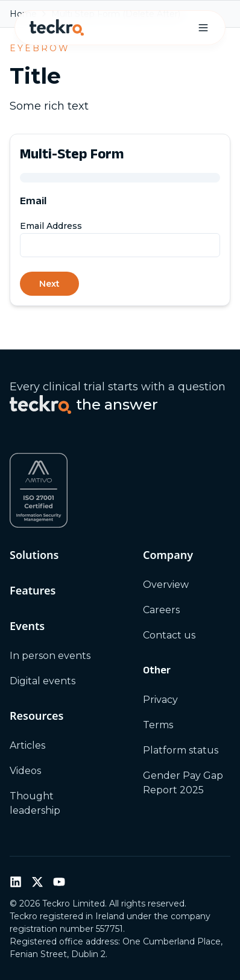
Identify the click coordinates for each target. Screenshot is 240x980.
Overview (166, 585)
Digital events (43, 681)
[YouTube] (59, 882)
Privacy (160, 700)
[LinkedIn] (16, 882)
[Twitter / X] (37, 882)
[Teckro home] (57, 28)
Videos (25, 771)
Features (33, 590)
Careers (161, 610)
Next (49, 284)
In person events (50, 656)
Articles (27, 745)
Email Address (51, 226)
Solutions (34, 555)
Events (27, 626)
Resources (36, 716)
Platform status (181, 750)
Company (168, 555)
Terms (158, 725)
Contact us (169, 635)
